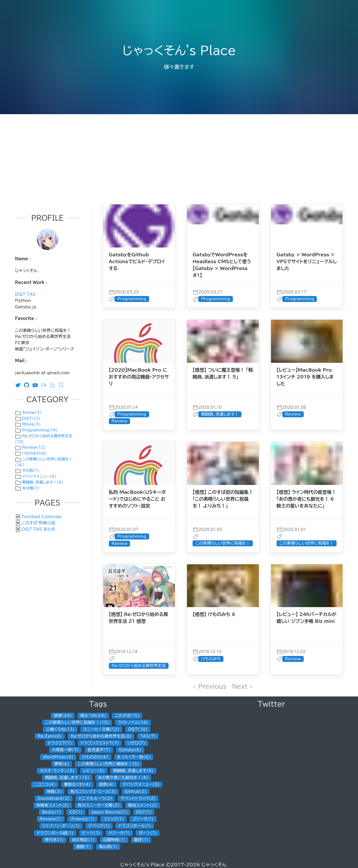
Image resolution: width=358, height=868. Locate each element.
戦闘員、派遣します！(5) (67, 778)
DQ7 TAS (25, 294)
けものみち (211, 659)
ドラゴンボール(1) (135, 826)
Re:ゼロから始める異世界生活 (139, 666)
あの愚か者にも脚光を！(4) (123, 778)
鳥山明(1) (108, 847)
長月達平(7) (99, 750)
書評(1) (141, 840)
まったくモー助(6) (134, 757)
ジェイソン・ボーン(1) (61, 826)
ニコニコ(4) (45, 784)
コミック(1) (113, 819)
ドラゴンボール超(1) (55, 833)
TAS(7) (148, 736)
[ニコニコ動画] (45, 385)
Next (242, 686)
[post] (139, 226)
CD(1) (76, 812)
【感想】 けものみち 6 (214, 614)
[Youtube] (37, 385)
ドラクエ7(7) (60, 743)
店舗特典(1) (114, 840)
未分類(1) (31, 488)
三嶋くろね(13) (60, 729)
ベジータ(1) (119, 833)
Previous (210, 686)
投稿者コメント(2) (53, 805)
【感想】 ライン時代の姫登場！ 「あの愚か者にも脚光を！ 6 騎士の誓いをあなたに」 (306, 499)
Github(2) (136, 792)
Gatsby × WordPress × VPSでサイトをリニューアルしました (307, 261)
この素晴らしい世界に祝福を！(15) (77, 722)
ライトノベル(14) (133, 722)
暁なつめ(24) (93, 716)
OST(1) (144, 812)
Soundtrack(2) (54, 798)
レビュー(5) (94, 771)
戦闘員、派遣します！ (220, 414)
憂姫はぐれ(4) (77, 784)
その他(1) (31, 471)
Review (120, 421)
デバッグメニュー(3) (141, 784)
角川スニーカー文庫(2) (99, 805)
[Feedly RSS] (62, 385)
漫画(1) (83, 847)
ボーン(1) (148, 833)
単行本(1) (54, 840)
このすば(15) (127, 716)
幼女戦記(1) (83, 840)
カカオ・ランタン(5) (57, 771)
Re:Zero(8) (50, 736)
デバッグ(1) (99, 826)
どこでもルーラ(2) (95, 798)
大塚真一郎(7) (65, 750)
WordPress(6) (58, 757)
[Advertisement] (179, 157)
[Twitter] (19, 385)
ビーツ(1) (91, 833)
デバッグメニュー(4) (39, 477)
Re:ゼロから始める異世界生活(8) (101, 736)
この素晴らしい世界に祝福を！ (223, 543)
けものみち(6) (34, 453)
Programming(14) (40, 430)
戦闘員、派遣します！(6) (43, 482)
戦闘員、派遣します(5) (133, 771)
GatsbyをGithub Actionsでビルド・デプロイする (137, 261)
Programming (132, 299)
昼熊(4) (107, 784)
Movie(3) (32, 424)
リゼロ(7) (136, 743)
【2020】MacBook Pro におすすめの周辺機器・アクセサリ (139, 377)
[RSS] (54, 385)
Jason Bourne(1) (109, 812)
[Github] (28, 385)
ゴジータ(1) (143, 819)
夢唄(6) (62, 764)
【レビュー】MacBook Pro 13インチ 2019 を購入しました (305, 377)
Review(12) (34, 447)
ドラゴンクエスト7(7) (100, 743)
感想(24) (63, 716)
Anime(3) (32, 413)
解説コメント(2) (142, 805)
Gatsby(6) (130, 750)
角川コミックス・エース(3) (93, 792)
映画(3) (54, 792)
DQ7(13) (31, 419)
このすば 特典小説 (39, 523)
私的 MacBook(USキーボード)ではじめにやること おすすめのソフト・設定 (137, 499)
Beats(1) (51, 812)
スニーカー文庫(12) (101, 729)
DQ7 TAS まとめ (39, 529)
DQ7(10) (138, 729)
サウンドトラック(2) (138, 798)
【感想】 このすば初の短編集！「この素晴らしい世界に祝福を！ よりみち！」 (223, 499)
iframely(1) (82, 819)
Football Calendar (42, 516)
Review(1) (51, 819)
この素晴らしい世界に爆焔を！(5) (108, 764)
